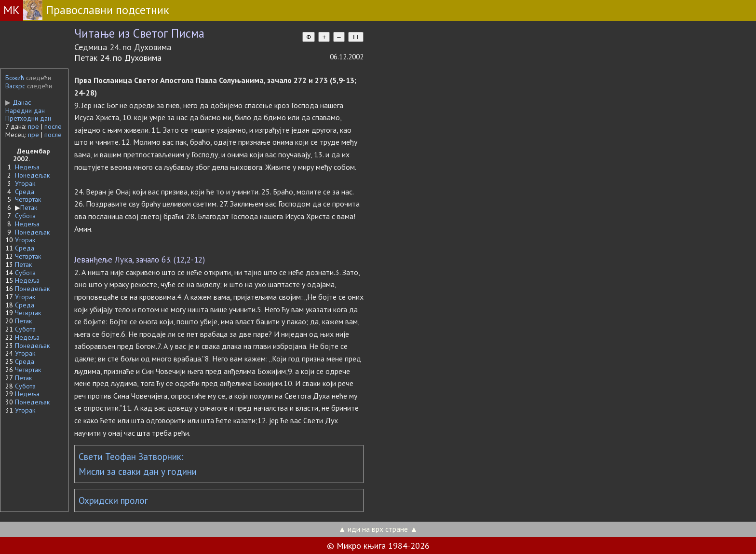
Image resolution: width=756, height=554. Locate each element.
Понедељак (32, 175)
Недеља (27, 167)
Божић (15, 78)
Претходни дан (28, 118)
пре (34, 126)
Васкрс (15, 86)
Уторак (25, 183)
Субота (25, 216)
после (53, 126)
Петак (29, 208)
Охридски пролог (113, 500)
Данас (18, 102)
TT (356, 37)
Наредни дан (25, 111)
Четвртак (28, 199)
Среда (25, 192)
